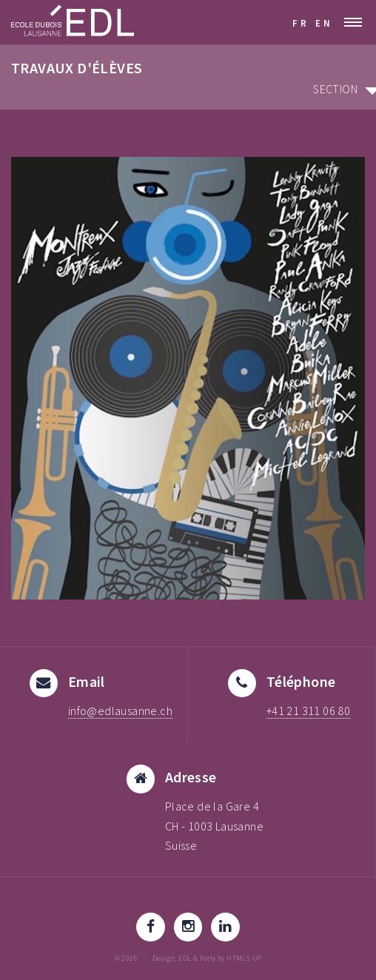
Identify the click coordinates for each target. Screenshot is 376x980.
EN (324, 23)
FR (301, 23)
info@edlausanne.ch (120, 711)
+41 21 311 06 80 (308, 711)
